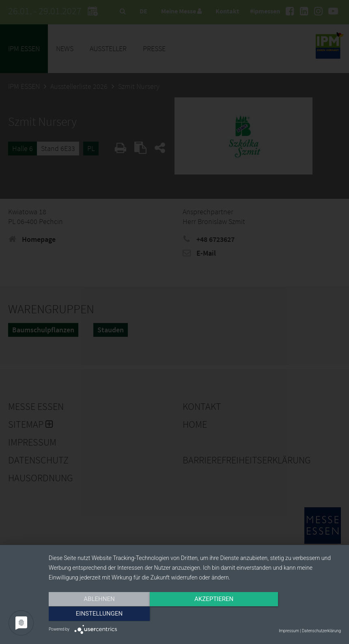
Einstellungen (297, 614)
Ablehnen (93, 614)
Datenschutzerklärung (321, 631)
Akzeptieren (195, 614)
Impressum (289, 631)
